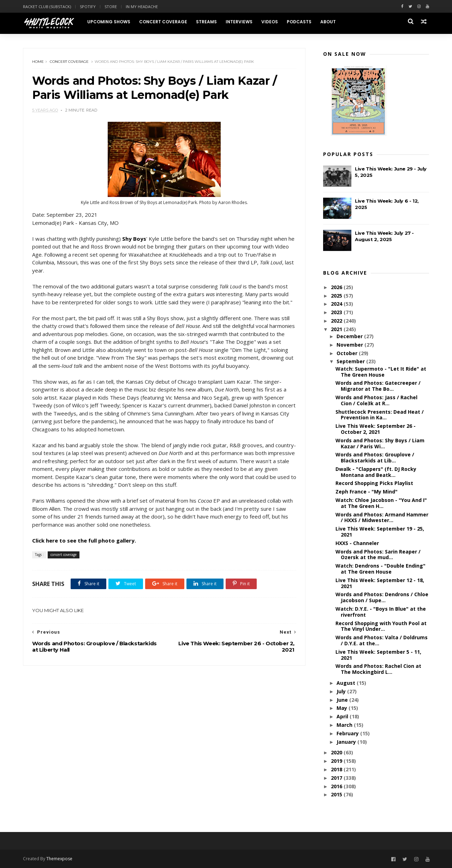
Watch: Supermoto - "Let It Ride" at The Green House (381, 372)
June (343, 700)
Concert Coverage (163, 22)
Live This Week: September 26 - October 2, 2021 (376, 429)
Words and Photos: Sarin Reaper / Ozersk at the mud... (378, 555)
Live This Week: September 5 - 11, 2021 (378, 655)
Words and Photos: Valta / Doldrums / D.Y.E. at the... (382, 640)
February (348, 733)
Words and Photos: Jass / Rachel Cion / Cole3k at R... (376, 400)
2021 (337, 329)
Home (38, 62)
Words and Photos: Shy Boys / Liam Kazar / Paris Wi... (380, 443)
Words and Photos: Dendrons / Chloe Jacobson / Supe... (382, 597)
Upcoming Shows (109, 22)
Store (111, 7)
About (328, 22)
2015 (337, 794)
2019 (337, 761)
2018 (337, 769)
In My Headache (142, 7)
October (348, 353)
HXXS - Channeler (357, 543)
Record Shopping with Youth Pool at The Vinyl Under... (381, 626)
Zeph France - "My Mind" (367, 492)
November (350, 345)
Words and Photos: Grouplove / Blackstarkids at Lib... (375, 457)
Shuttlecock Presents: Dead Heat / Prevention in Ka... (380, 415)
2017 (337, 778)
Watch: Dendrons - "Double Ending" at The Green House (380, 569)
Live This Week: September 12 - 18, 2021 (380, 583)
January (347, 742)
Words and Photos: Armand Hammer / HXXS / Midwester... (382, 517)
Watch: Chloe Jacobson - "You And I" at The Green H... (381, 503)
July (342, 691)
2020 (337, 752)
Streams (206, 22)
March (345, 725)
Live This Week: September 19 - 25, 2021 (380, 532)
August (347, 683)
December (350, 336)
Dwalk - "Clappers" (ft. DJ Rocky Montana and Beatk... (376, 472)
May (343, 708)
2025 (337, 296)
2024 (337, 304)
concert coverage (69, 62)
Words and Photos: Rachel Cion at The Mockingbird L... (378, 669)
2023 (337, 312)
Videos (270, 22)
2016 (337, 786)
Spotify (88, 7)
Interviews (239, 22)
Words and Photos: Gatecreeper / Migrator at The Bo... (378, 386)
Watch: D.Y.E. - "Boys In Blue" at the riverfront (381, 612)
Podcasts (299, 22)
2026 (337, 287)
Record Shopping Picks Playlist (374, 483)
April (343, 716)
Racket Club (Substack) (47, 7)
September (351, 361)
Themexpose (59, 859)
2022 (337, 321)
